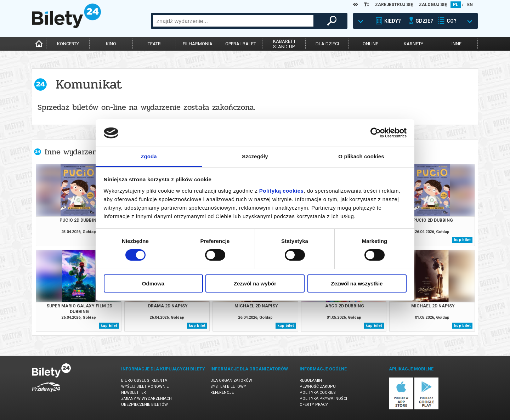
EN (470, 5)
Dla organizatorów (231, 381)
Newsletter (134, 393)
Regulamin (311, 381)
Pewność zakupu (318, 387)
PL (456, 5)
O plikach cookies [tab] (361, 156)
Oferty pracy (314, 405)
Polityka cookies (318, 393)
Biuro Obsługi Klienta (144, 381)
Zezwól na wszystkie (357, 283)
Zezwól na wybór (255, 283)
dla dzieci (327, 44)
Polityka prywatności (323, 399)
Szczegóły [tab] (255, 156)
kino (111, 44)
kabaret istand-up (284, 44)
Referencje (222, 393)
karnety (413, 44)
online (370, 44)
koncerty (68, 44)
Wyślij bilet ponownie (145, 387)
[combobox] (233, 21)
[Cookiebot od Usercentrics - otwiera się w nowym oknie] (376, 133)
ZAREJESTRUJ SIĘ (394, 5)
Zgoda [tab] (149, 156)
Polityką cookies (282, 191)
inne (457, 44)
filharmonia (198, 44)
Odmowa (153, 283)
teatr (154, 44)
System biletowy (228, 387)
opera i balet (241, 44)
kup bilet (462, 240)
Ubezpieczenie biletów (144, 405)
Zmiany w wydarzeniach (146, 399)
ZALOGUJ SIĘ (433, 5)
